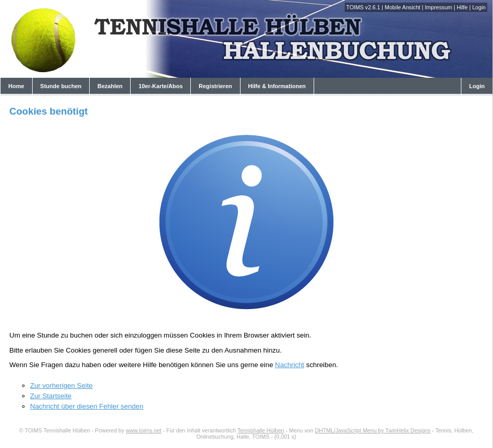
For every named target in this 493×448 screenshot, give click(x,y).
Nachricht (290, 365)
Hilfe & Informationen (277, 86)
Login (479, 7)
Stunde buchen (61, 86)
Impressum (438, 7)
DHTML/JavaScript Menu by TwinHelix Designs (372, 430)
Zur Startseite (51, 396)
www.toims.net (144, 430)
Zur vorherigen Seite (61, 386)
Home (16, 86)
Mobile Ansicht (403, 7)
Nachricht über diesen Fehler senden (87, 406)
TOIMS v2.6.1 (363, 7)
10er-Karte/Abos (160, 86)
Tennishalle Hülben (261, 430)
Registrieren (215, 86)
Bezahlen (110, 86)
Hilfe (462, 7)
